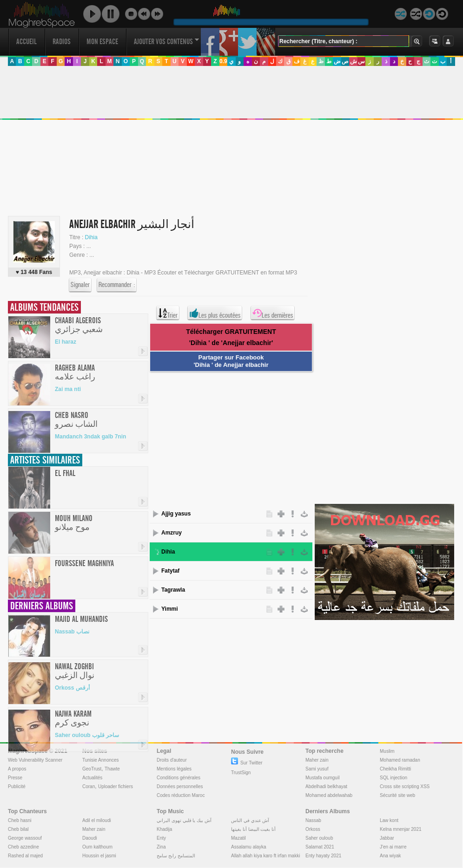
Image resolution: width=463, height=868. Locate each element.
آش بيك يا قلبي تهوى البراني (184, 820)
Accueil (26, 42)
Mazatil (238, 838)
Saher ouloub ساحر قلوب (87, 735)
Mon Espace (102, 42)
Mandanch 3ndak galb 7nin (90, 437)
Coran (89, 786)
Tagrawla (173, 590)
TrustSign (241, 773)
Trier (168, 313)
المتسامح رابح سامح (176, 856)
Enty (161, 838)
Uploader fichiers (116, 786)
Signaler (80, 285)
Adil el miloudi (97, 820)
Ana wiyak (390, 856)
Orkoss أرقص (72, 688)
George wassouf (25, 838)
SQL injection (394, 778)
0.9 (223, 61)
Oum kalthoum (97, 847)
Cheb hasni (20, 820)
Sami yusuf (317, 769)
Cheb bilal (18, 829)
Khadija (164, 829)
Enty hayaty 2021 (323, 856)
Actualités (92, 778)
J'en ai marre (393, 847)
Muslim (387, 751)
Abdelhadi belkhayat (326, 786)
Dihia (91, 237)
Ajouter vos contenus (166, 42)
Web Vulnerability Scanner (35, 760)
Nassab (313, 820)
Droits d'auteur (172, 760)
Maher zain (317, 760)
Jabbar (387, 838)
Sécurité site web (397, 795)
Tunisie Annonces (101, 760)
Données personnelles (180, 786)
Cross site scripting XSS (405, 786)
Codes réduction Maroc (181, 795)
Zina (161, 847)
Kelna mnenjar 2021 (401, 829)
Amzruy (172, 533)
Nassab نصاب (72, 632)
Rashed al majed (25, 856)
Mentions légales (174, 769)
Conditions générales (179, 778)
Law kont (389, 820)
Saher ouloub (319, 838)
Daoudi (90, 838)
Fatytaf (170, 571)
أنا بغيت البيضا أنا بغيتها (253, 829)
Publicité (17, 786)
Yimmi (170, 609)
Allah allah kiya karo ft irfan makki (265, 856)
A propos (17, 769)
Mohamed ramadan (400, 760)
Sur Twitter (247, 763)
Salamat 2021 (320, 847)
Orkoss (313, 829)
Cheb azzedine (23, 847)
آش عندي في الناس (250, 820)
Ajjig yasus (176, 514)
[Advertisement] (192, 137)
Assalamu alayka (249, 847)
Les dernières (273, 313)
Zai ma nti (68, 389)
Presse (15, 778)
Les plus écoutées (215, 313)
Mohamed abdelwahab (329, 795)
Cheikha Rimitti (395, 769)
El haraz (66, 342)
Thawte (112, 769)
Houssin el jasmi (99, 856)
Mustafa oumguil (322, 778)
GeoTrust (92, 769)
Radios (62, 42)
